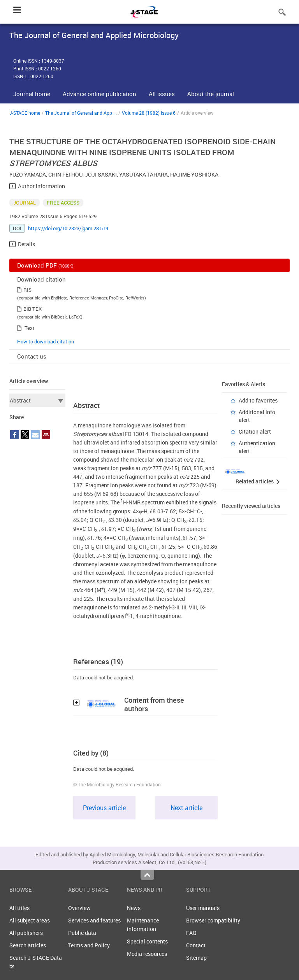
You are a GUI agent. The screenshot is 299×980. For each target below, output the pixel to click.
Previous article (104, 808)
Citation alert (255, 431)
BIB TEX (33, 309)
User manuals (203, 908)
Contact (196, 945)
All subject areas (30, 920)
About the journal (211, 94)
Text (30, 328)
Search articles (28, 945)
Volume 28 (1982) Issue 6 (149, 113)
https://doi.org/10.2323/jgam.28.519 (68, 228)
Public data (82, 933)
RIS (27, 290)
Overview (79, 908)
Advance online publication (99, 94)
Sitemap (196, 958)
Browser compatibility (213, 920)
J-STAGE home (25, 113)
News (134, 908)
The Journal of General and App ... (81, 113)
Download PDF (45, 265)
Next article (186, 808)
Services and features (94, 920)
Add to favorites (258, 400)
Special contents (147, 941)
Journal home (32, 94)
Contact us (32, 356)
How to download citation (46, 341)
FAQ (191, 933)
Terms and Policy (89, 945)
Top (147, 875)
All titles (19, 908)
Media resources (147, 954)
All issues (162, 94)
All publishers (26, 933)
